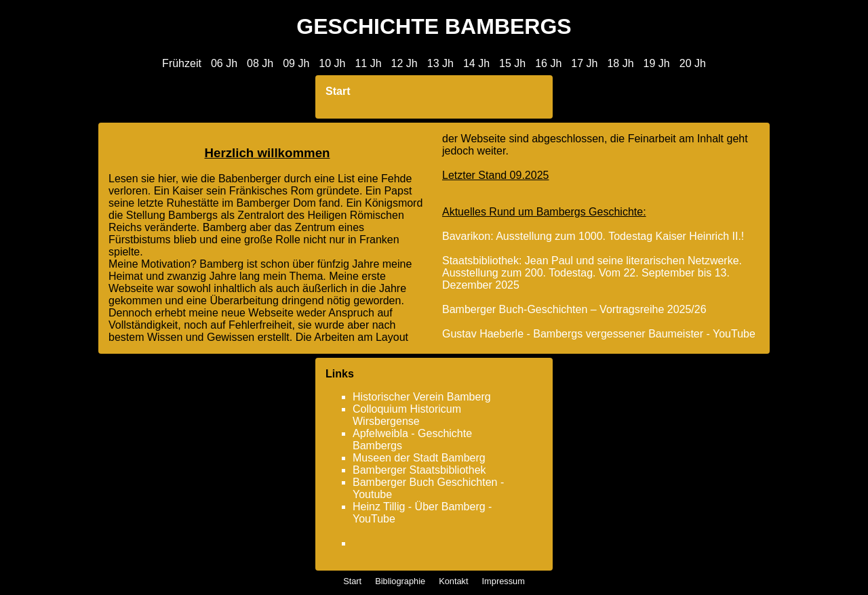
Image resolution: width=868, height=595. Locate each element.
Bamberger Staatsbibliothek (419, 470)
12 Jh (405, 63)
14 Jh (476, 63)
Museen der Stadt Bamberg (419, 458)
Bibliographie (400, 581)
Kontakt (453, 581)
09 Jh (296, 63)
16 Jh (548, 63)
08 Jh (260, 63)
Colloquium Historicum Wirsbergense (407, 415)
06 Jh (224, 63)
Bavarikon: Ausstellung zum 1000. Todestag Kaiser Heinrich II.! (593, 236)
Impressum (504, 581)
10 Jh (332, 63)
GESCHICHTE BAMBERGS (434, 26)
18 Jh (620, 63)
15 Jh (512, 63)
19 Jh (657, 63)
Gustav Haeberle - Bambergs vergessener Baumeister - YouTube (599, 334)
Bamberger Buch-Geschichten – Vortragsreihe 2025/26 (574, 309)
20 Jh (693, 63)
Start (338, 91)
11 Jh (368, 63)
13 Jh (440, 63)
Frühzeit (182, 63)
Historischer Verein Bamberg (422, 397)
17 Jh (584, 63)
